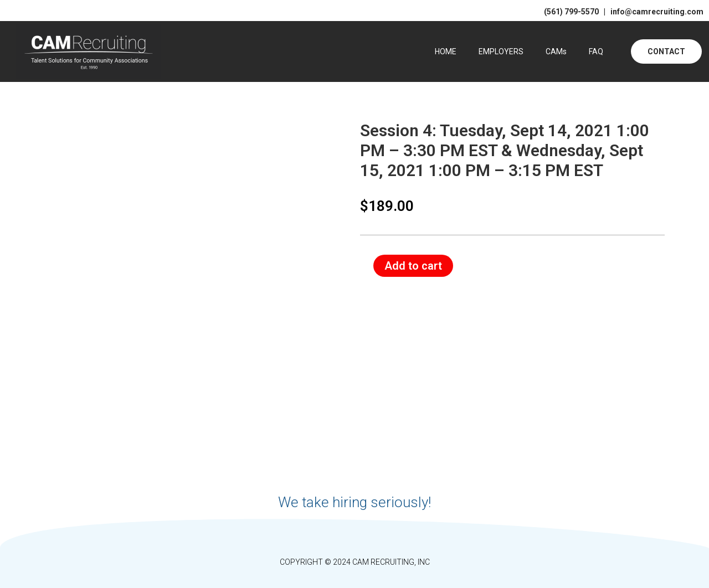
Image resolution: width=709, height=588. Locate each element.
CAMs (556, 51)
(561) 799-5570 (571, 12)
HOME (446, 51)
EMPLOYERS (501, 51)
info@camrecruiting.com (655, 12)
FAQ (596, 51)
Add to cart (413, 266)
